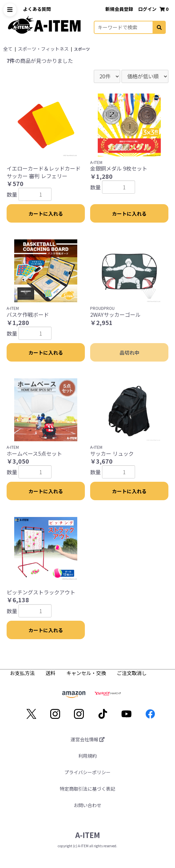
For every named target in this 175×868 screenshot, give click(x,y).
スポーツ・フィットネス (43, 49)
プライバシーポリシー (87, 772)
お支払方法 (23, 673)
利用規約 (87, 756)
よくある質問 (37, 9)
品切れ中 (129, 353)
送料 (51, 673)
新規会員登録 (120, 9)
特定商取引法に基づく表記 (87, 789)
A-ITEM (88, 835)
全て (8, 49)
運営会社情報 (88, 739)
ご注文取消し (132, 673)
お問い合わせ (87, 805)
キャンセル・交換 (87, 673)
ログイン (148, 9)
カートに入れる (46, 214)
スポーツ (82, 49)
